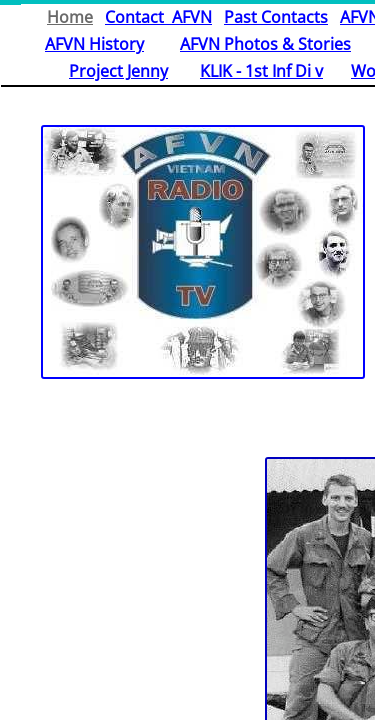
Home (70, 17)
